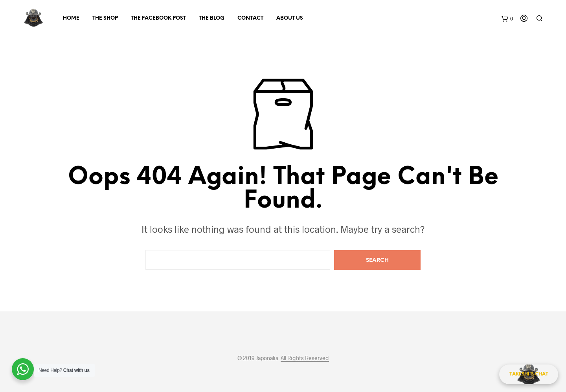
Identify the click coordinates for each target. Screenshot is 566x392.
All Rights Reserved (305, 358)
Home (71, 18)
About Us (290, 18)
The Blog (212, 18)
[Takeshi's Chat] (529, 374)
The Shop (105, 18)
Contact (250, 18)
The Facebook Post (158, 18)
